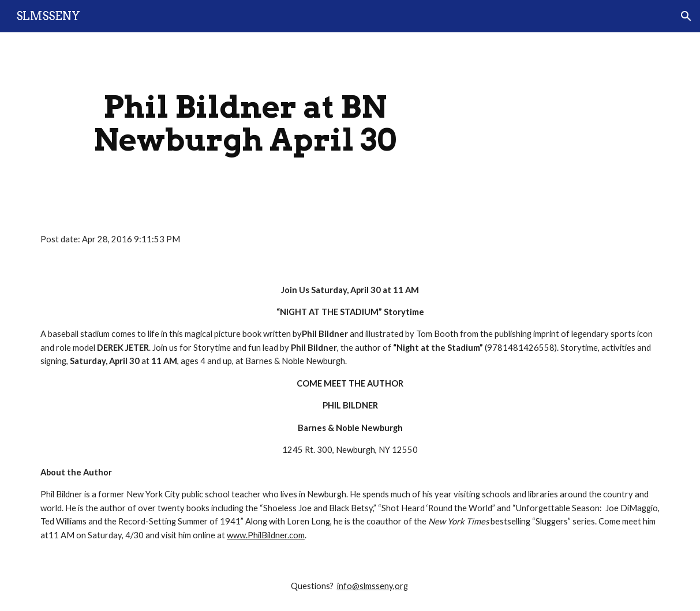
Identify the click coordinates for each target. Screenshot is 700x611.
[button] (686, 16)
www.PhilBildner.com (266, 535)
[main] (245, 123)
